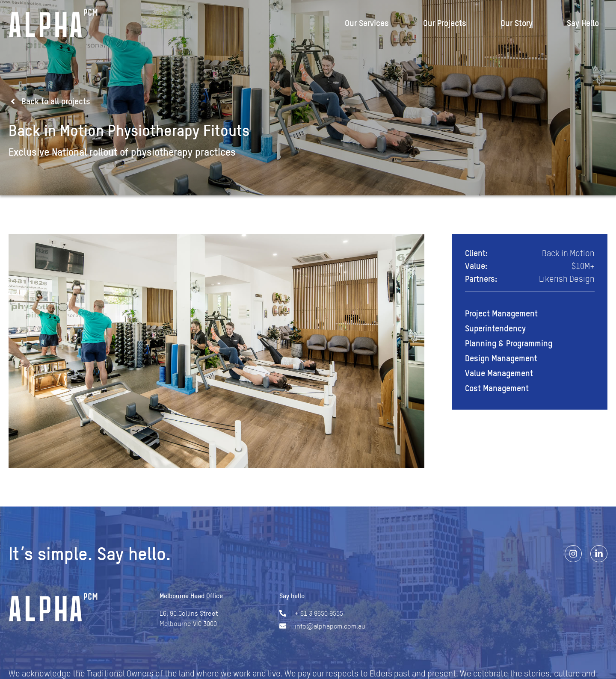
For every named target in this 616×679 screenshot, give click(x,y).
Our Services (367, 23)
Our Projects (445, 23)
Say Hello (583, 23)
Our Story (517, 23)
